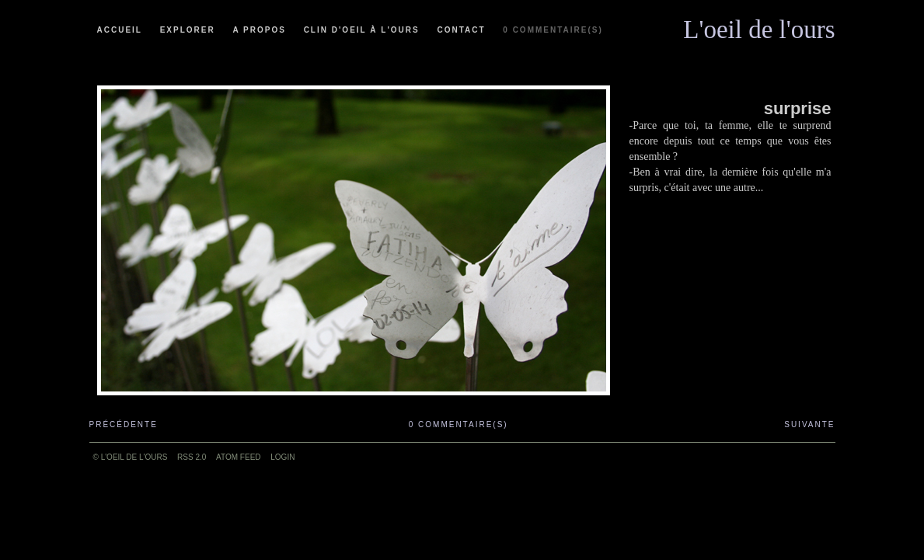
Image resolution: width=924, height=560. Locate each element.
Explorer (188, 30)
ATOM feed (238, 457)
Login (282, 457)
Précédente (124, 424)
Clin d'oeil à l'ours (362, 30)
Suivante (809, 424)
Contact (461, 30)
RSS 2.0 (192, 457)
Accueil (120, 30)
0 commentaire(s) (553, 30)
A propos (259, 30)
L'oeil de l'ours (759, 26)
